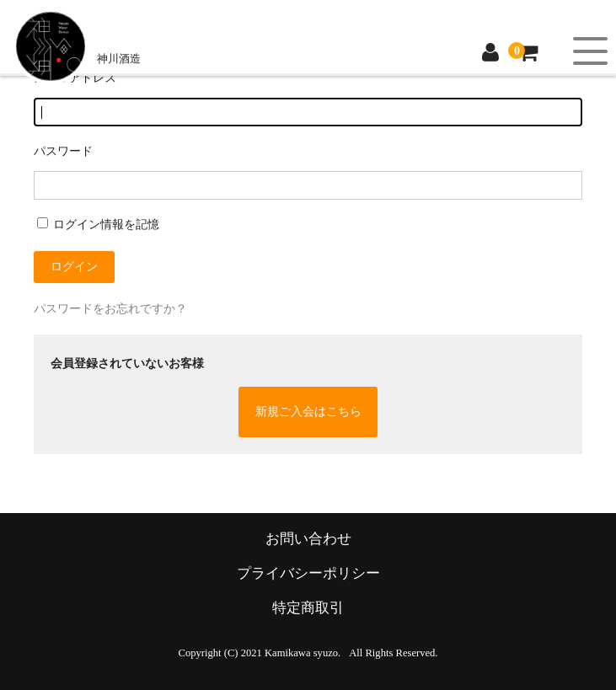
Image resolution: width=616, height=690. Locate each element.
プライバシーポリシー (308, 573)
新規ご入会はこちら (308, 412)
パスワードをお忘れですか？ (110, 309)
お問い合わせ (308, 539)
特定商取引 (308, 608)
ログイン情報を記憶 (99, 225)
